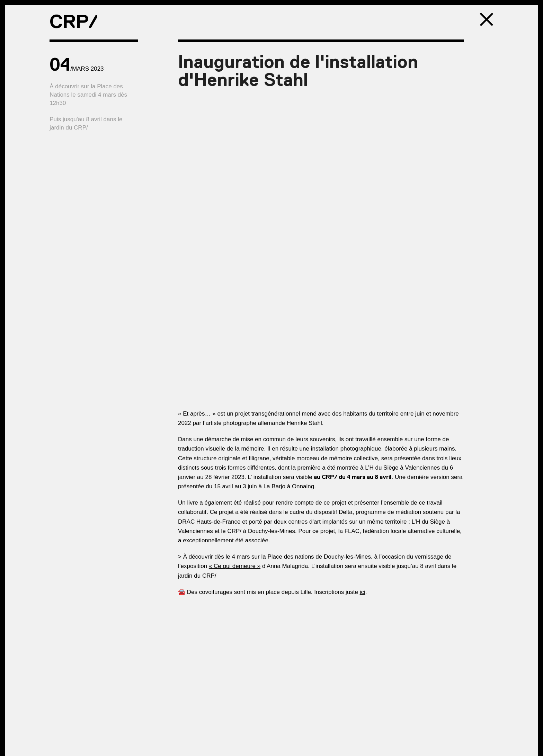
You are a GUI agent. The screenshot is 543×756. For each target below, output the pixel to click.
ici (363, 592)
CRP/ (74, 21)
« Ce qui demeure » (235, 566)
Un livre (188, 503)
